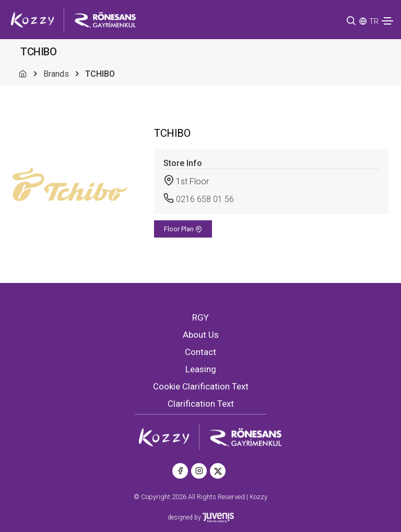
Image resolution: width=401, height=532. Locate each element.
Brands (56, 74)
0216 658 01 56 (205, 199)
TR (374, 21)
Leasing (201, 369)
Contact (200, 352)
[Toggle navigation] (387, 21)
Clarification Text (201, 404)
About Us (201, 335)
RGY (200, 317)
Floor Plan (183, 229)
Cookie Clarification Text (201, 386)
